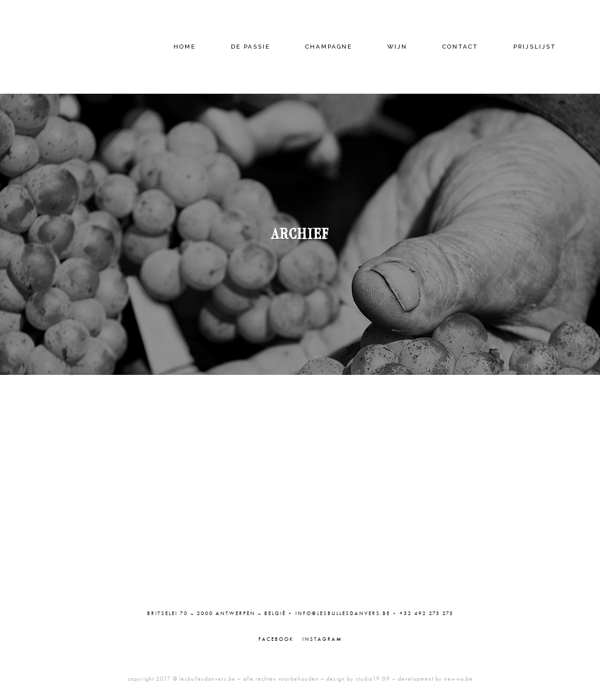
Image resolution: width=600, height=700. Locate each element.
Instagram (322, 639)
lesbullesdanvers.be (207, 679)
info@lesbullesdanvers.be (343, 613)
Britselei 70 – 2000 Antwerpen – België (217, 613)
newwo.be (458, 679)
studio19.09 (373, 679)
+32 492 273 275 (427, 613)
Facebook (276, 639)
